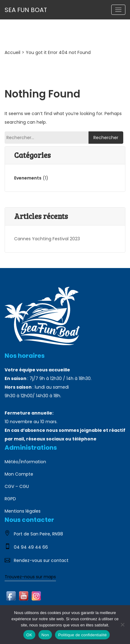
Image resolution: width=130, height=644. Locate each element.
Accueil (12, 52)
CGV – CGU (17, 486)
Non (45, 635)
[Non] (122, 625)
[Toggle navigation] (118, 10)
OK (29, 635)
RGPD (10, 499)
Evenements (28, 178)
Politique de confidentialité (82, 635)
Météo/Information (25, 462)
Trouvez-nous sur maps (30, 577)
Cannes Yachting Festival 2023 (47, 239)
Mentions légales (23, 511)
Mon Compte (19, 474)
